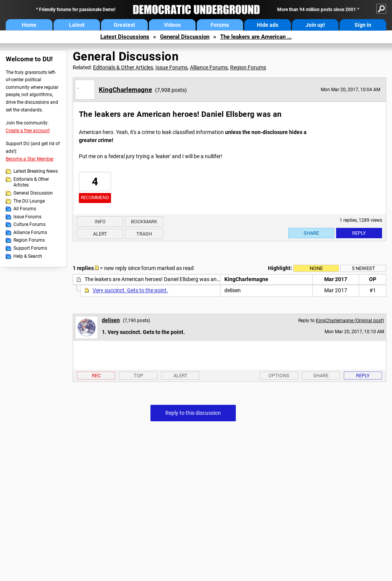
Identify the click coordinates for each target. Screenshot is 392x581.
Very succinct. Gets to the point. (130, 290)
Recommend (95, 198)
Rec (96, 376)
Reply (359, 233)
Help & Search (28, 256)
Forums (220, 25)
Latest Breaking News (36, 171)
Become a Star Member (30, 159)
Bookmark (144, 222)
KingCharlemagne (125, 90)
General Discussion (185, 37)
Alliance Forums (30, 232)
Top (138, 376)
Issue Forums (27, 217)
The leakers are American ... (256, 37)
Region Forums (29, 240)
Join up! (315, 25)
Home (29, 25)
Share (311, 233)
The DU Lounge (29, 201)
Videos (172, 25)
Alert (100, 234)
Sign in (363, 25)
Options (279, 376)
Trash (144, 234)
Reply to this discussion (193, 413)
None (316, 268)
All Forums (25, 209)
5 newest (363, 268)
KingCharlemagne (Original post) (350, 321)
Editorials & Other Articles (31, 182)
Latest (77, 25)
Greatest (124, 25)
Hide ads (268, 25)
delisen (111, 320)
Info (100, 222)
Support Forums (30, 248)
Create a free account (28, 131)
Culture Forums (29, 224)
